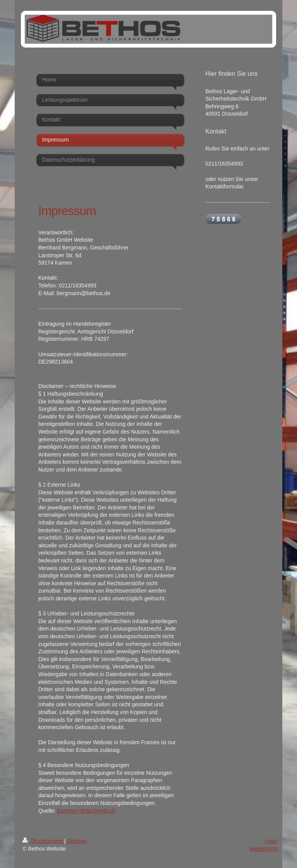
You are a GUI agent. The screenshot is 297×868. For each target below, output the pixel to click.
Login (271, 841)
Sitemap (77, 841)
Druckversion (43, 841)
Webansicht (264, 849)
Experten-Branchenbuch (86, 811)
